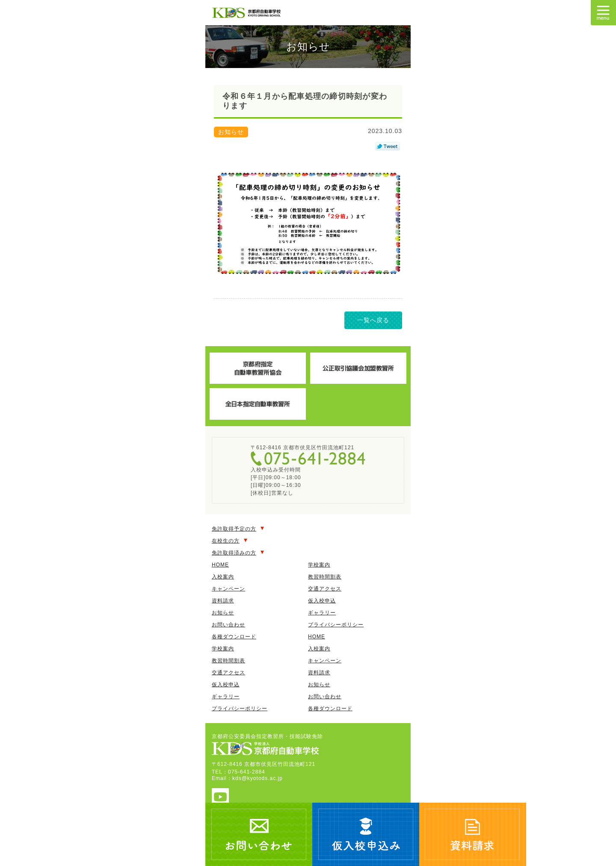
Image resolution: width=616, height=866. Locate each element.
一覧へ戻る (373, 320)
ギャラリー (322, 613)
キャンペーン (228, 589)
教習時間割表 (325, 577)
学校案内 (319, 565)
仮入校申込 (322, 601)
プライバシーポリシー (336, 625)
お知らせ (223, 613)
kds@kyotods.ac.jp (258, 778)
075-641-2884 (308, 459)
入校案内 (223, 577)
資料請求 (223, 601)
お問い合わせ (228, 625)
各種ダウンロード (234, 637)
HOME (220, 565)
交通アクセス (325, 589)
